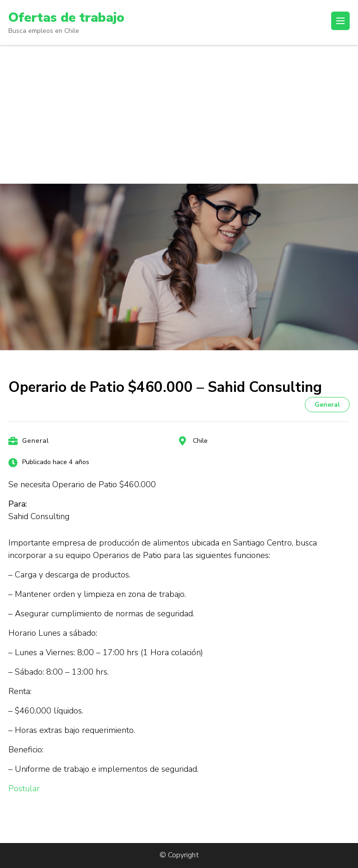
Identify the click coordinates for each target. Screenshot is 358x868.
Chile (200, 441)
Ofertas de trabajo (66, 18)
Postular (24, 788)
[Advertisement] (179, 114)
